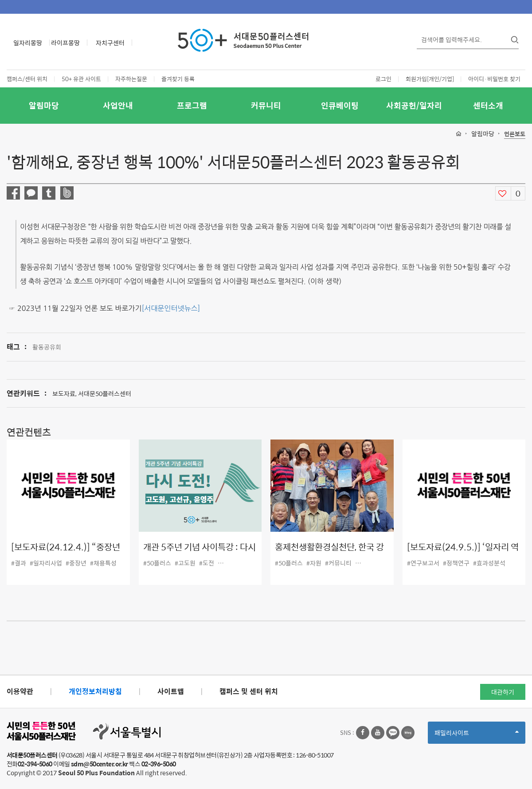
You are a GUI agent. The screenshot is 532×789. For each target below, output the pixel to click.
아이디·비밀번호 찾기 (494, 79)
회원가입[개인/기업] (430, 79)
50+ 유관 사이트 (81, 79)
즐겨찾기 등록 (178, 79)
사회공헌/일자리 (414, 105)
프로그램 (192, 105)
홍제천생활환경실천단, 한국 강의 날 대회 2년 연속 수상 (329, 553)
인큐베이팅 (340, 105)
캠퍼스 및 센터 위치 (249, 691)
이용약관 (20, 691)
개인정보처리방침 (95, 691)
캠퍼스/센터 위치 (27, 79)
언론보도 (515, 134)
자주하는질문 (131, 79)
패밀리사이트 (477, 736)
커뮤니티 (266, 105)
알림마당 (44, 105)
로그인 (383, 79)
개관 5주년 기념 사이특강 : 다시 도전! (199, 553)
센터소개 (488, 105)
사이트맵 (171, 691)
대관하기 (503, 692)
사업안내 (118, 105)
